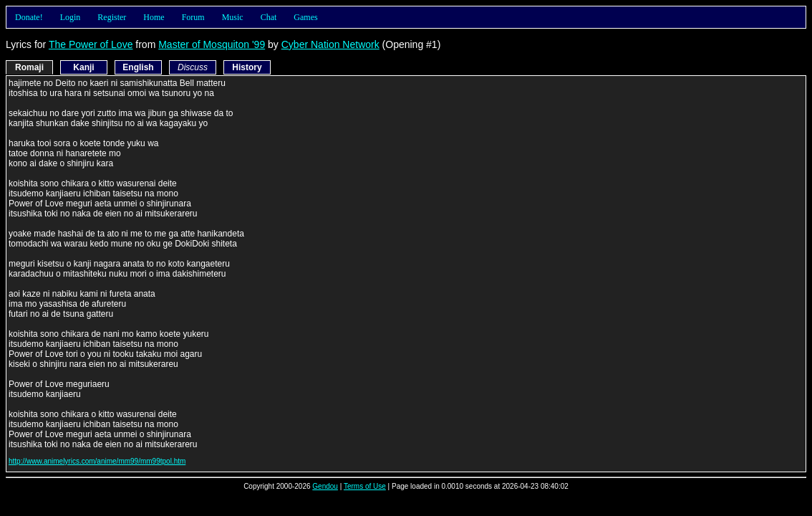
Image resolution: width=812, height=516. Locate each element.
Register (112, 17)
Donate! (29, 17)
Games (305, 17)
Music (233, 17)
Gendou (325, 486)
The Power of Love (91, 44)
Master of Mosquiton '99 (212, 44)
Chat (269, 17)
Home (154, 17)
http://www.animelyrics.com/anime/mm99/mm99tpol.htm (97, 461)
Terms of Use (365, 486)
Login (71, 17)
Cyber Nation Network (330, 44)
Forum (193, 17)
